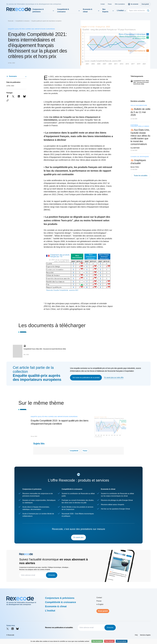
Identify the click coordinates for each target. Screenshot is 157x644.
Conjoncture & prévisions (38, 10)
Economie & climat (88, 10)
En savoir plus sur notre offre (114, 377)
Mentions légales (145, 635)
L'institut (120, 10)
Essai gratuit (103, 611)
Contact (103, 4)
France (85, 451)
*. (83, 107)
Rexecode (11, 21)
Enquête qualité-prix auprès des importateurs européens (46, 21)
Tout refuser (109, 641)
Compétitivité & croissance (63, 10)
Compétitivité (74, 451)
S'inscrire (52, 575)
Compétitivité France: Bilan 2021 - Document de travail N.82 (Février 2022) (45, 349)
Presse (110, 4)
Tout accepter (97, 641)
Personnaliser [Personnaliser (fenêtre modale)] (122, 641)
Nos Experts (105, 10)
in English (100, 604)
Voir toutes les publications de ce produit (86, 378)
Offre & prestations (120, 4)
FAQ (136, 635)
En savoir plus (79, 537)
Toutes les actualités (141, 176)
